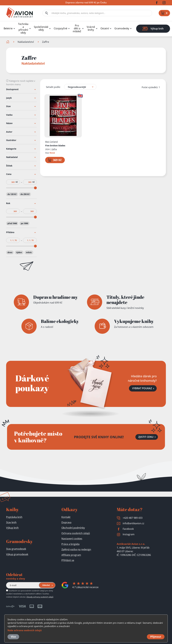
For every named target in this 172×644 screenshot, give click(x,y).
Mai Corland (51, 142)
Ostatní (105, 28)
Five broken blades (55, 145)
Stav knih (11, 522)
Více (13, 637)
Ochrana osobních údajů (76, 533)
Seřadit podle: (53, 87)
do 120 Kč (12, 194)
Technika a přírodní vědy (23, 28)
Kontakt (66, 517)
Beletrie (8, 28)
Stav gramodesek (16, 549)
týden (19, 252)
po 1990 (24, 223)
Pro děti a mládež (77, 28)
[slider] (35, 188)
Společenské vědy (41, 28)
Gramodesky (122, 28)
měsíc (29, 252)
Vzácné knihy (91, 28)
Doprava (66, 522)
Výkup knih (12, 528)
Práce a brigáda (70, 544)
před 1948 (12, 223)
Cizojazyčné (60, 28)
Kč (17, 182)
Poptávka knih (14, 517)
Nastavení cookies (72, 539)
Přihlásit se (68, 560)
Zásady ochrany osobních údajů (40, 597)
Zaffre (54, 149)
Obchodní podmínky (73, 528)
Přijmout (156, 637)
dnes (10, 252)
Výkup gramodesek (17, 554)
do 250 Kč (25, 194)
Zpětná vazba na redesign (76, 549)
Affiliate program (71, 555)
